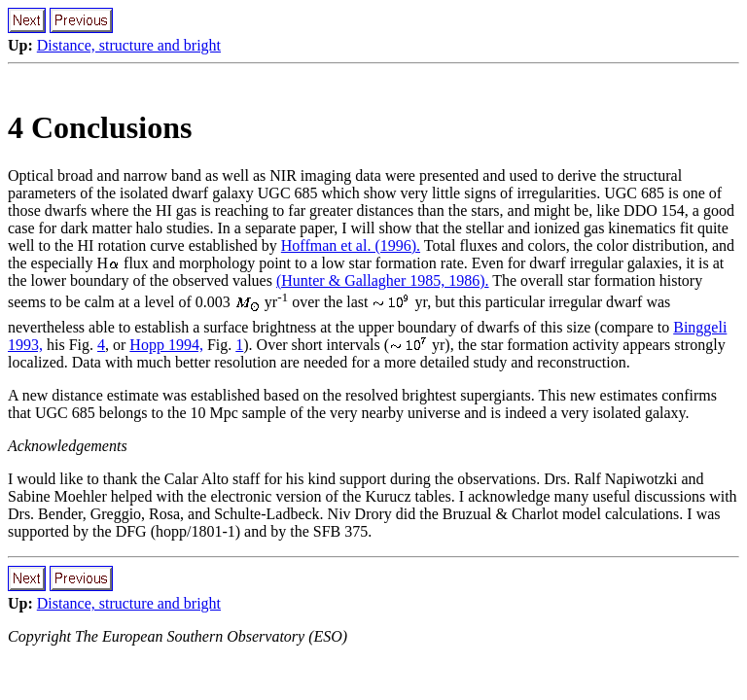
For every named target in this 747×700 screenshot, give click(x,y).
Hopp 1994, (166, 345)
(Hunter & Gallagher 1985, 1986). (383, 280)
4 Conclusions (100, 127)
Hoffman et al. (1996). (351, 245)
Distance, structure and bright (129, 45)
